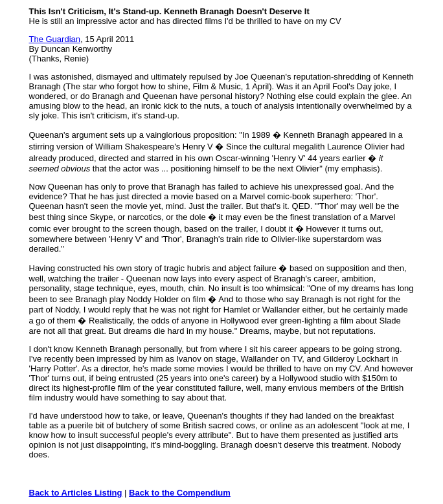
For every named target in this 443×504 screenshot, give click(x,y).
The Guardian (55, 39)
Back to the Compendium (180, 493)
